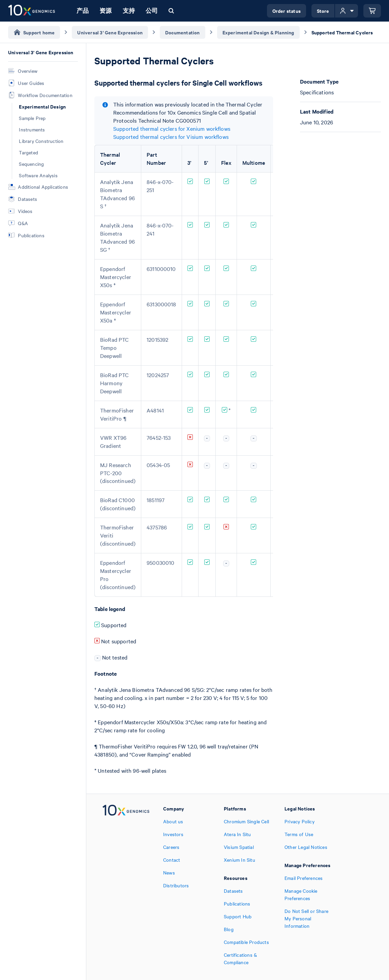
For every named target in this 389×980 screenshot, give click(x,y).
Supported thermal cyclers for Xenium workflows (172, 128)
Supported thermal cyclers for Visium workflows (171, 136)
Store (323, 11)
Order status (287, 11)
